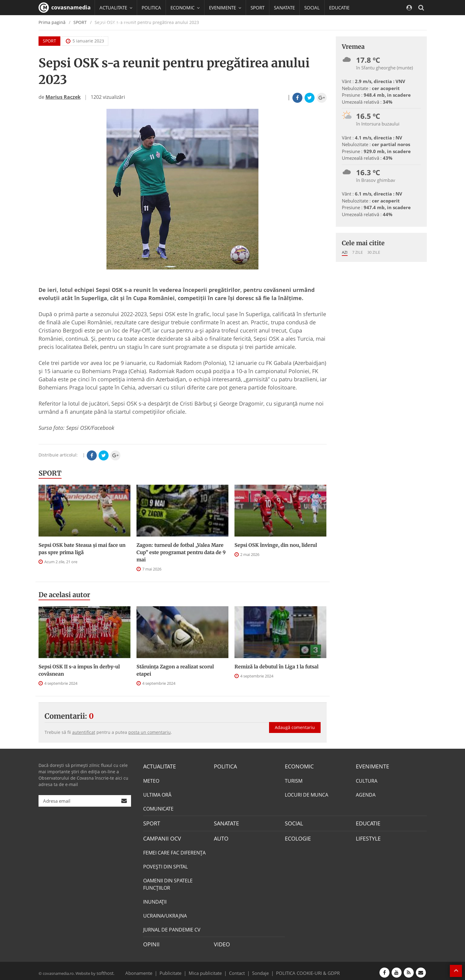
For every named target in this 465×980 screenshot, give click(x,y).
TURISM (294, 780)
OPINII (150, 942)
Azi (345, 252)
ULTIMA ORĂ (157, 794)
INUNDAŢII (155, 899)
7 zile (357, 252)
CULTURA (367, 780)
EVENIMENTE (371, 766)
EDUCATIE (339, 8)
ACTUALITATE (158, 766)
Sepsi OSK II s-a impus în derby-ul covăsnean (79, 670)
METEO (151, 780)
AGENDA (366, 794)
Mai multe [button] (113, 38)
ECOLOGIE (296, 836)
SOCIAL (312, 8)
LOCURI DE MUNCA (307, 794)
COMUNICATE (158, 808)
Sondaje (258, 969)
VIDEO (221, 942)
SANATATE (284, 8)
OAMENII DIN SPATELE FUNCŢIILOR (168, 882)
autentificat (84, 732)
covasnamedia (65, 8)
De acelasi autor (64, 595)
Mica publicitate (209, 969)
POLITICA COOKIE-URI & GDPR (300, 969)
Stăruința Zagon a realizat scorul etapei (175, 670)
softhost (104, 969)
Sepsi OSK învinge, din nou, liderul (276, 545)
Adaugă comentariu (295, 721)
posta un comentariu (150, 732)
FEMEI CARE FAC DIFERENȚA (174, 850)
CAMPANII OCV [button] (118, 23)
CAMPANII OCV (160, 836)
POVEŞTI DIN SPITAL (165, 864)
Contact (237, 969)
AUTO (220, 836)
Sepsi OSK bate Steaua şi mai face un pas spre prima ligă (82, 549)
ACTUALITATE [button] (116, 8)
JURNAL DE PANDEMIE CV (172, 927)
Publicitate (178, 969)
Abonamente (150, 969)
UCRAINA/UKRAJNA (165, 913)
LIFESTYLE (367, 836)
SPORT (258, 8)
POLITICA (151, 8)
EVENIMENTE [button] (225, 8)
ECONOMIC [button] (185, 8)
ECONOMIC (297, 766)
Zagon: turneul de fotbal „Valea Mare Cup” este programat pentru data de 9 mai (181, 552)
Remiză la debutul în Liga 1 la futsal (276, 667)
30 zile (374, 252)
